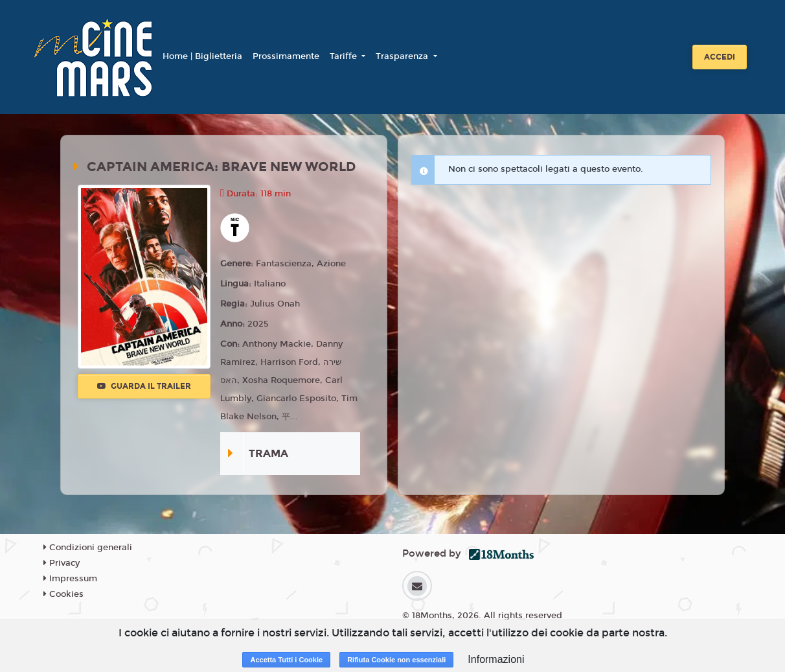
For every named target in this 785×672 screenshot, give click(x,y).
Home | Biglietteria (202, 56)
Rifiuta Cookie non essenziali (396, 660)
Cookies (63, 594)
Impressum (70, 579)
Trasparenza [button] (403, 56)
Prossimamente (286, 56)
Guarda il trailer (144, 386)
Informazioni (496, 659)
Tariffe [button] (345, 56)
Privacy (62, 563)
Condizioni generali (88, 548)
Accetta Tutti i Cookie (286, 660)
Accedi (720, 57)
